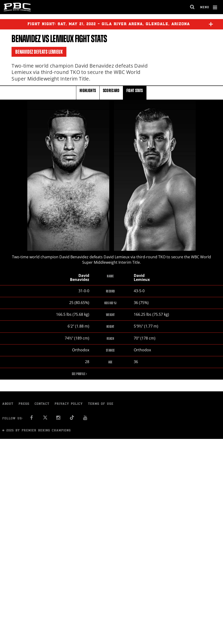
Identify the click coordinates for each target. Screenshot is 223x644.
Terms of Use (101, 405)
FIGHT (135, 92)
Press (24, 405)
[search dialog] (193, 7)
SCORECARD (111, 92)
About (8, 405)
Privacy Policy (69, 405)
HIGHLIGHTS (88, 92)
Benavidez (26, 39)
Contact (42, 405)
